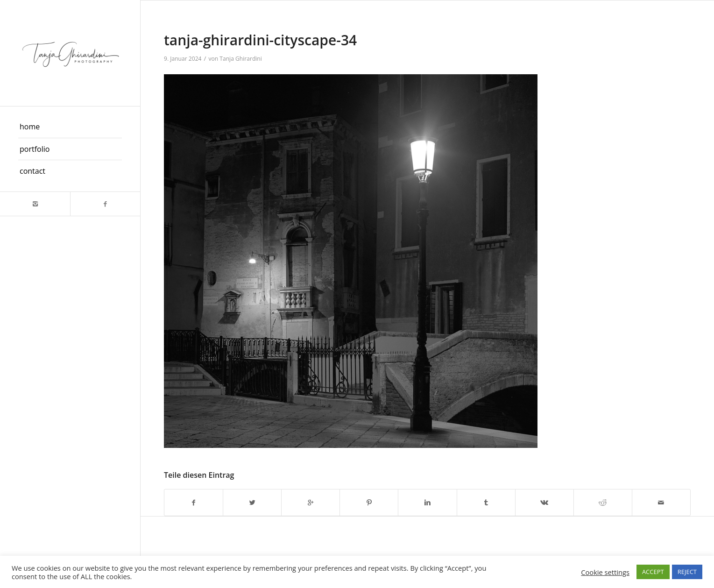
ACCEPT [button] (653, 572)
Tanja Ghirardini (241, 59)
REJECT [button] (687, 572)
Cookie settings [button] (605, 572)
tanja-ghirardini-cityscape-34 (260, 40)
